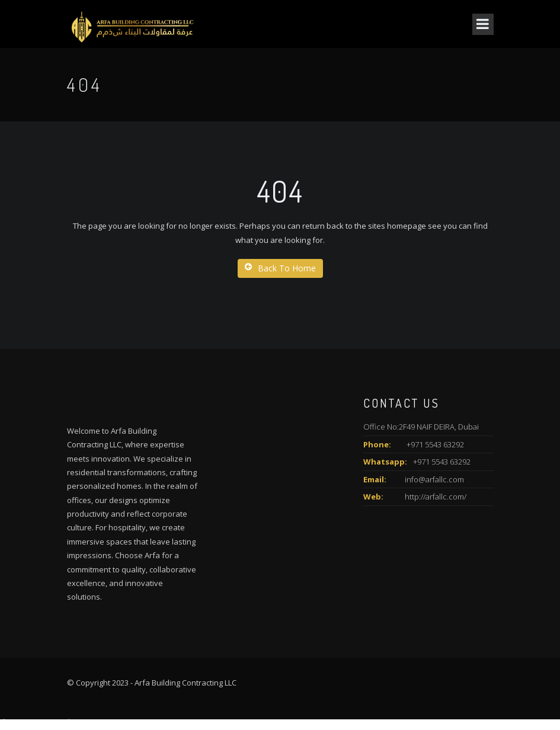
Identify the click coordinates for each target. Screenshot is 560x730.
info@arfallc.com (434, 479)
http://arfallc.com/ (436, 497)
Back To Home (280, 268)
